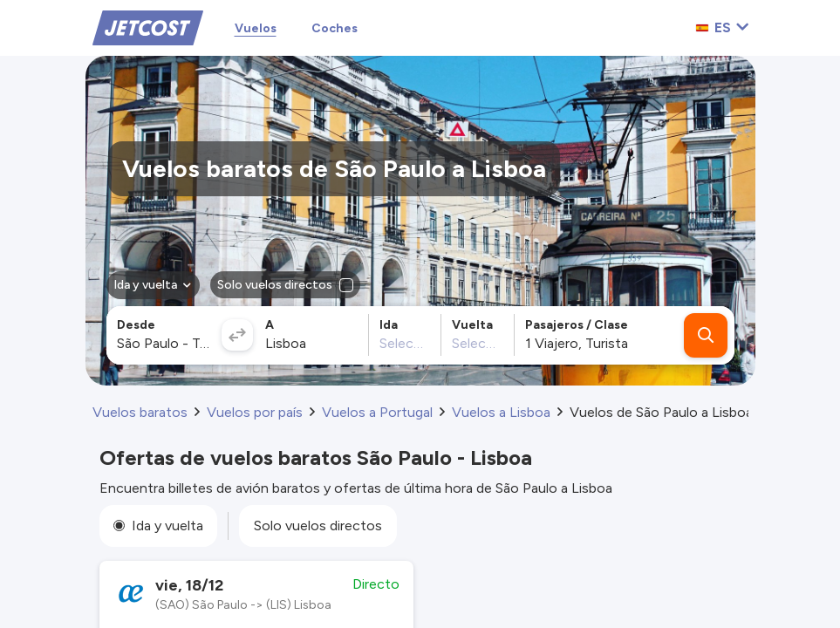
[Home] (148, 27)
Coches (335, 28)
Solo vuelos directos (318, 526)
